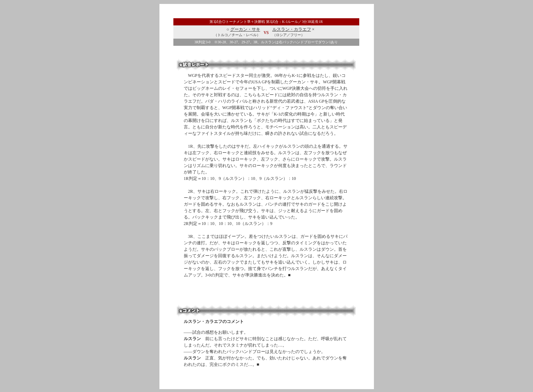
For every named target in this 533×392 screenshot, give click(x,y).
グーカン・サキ (245, 29)
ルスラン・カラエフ (292, 29)
